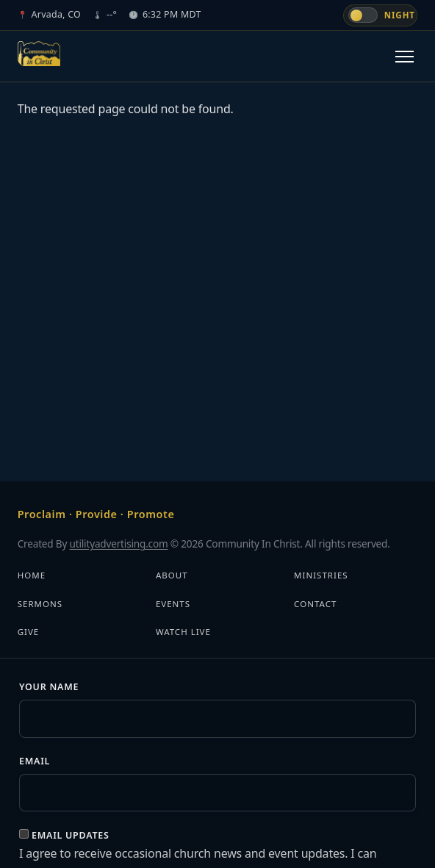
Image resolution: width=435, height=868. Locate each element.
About (172, 575)
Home (32, 575)
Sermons (40, 604)
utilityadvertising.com (119, 544)
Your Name (49, 687)
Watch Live (183, 632)
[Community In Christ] (39, 54)
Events (173, 604)
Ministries (321, 575)
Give (29, 632)
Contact (315, 604)
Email (35, 761)
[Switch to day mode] (380, 15)
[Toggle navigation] (405, 57)
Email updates (71, 835)
